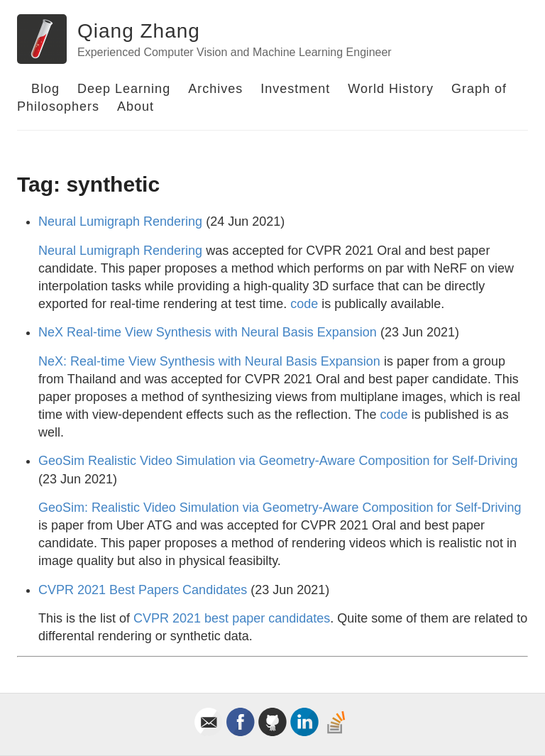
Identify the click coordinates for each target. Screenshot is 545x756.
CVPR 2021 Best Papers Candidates (143, 590)
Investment (295, 89)
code (304, 304)
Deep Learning (124, 89)
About (136, 106)
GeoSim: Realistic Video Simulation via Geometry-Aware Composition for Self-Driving (280, 508)
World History (391, 89)
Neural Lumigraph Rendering (120, 221)
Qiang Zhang (139, 31)
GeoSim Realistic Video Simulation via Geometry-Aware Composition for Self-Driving (278, 461)
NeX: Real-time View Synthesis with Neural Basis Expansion (209, 361)
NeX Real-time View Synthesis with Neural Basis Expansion (208, 332)
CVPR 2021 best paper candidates (232, 618)
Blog (45, 89)
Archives (215, 89)
